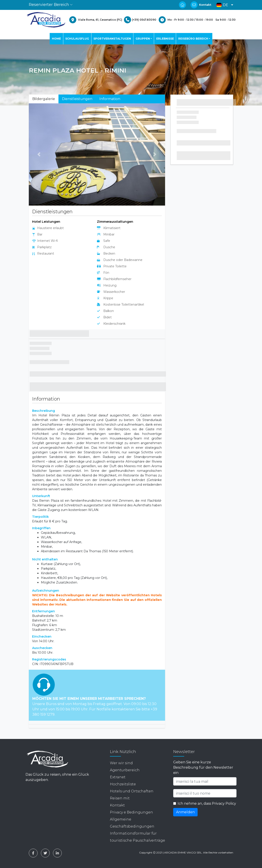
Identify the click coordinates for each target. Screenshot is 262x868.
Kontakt (205, 5)
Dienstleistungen (77, 99)
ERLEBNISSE (165, 39)
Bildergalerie (44, 99)
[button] (224, 5)
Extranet (118, 777)
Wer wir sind (121, 763)
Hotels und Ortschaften (132, 791)
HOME (56, 39)
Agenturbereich (125, 770)
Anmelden (185, 812)
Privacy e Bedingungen (131, 812)
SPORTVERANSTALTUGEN (112, 39)
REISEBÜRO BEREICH (193, 39)
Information (110, 99)
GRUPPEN (143, 39)
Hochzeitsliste (123, 784)
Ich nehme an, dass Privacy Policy (207, 803)
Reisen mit (120, 798)
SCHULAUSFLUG (77, 39)
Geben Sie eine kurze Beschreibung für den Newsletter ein (203, 767)
